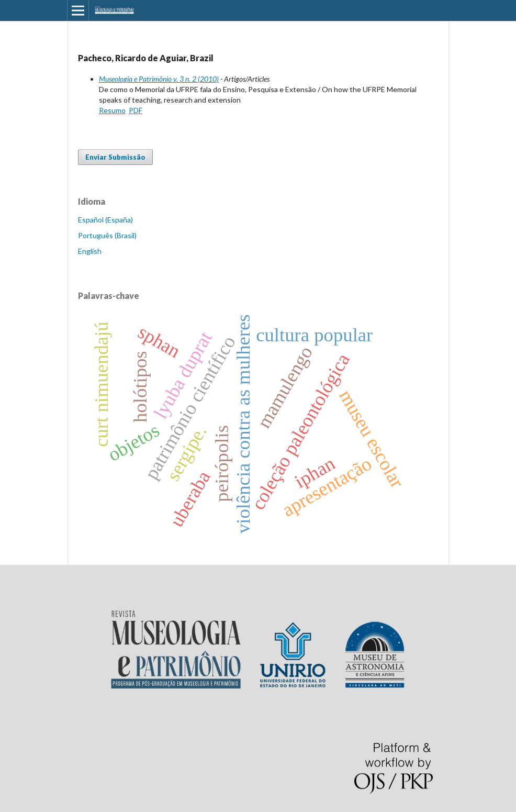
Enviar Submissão (115, 157)
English (90, 251)
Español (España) (105, 220)
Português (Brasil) (107, 235)
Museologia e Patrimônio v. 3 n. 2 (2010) (159, 79)
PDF (136, 110)
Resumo (112, 110)
